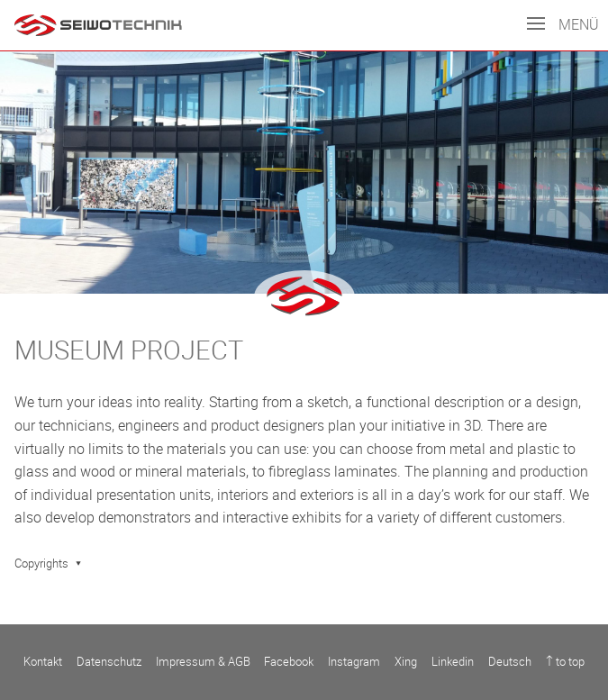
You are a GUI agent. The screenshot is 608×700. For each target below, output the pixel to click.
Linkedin (453, 662)
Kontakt (43, 662)
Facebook (289, 662)
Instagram (354, 662)
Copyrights (41, 564)
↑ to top (565, 662)
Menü (563, 25)
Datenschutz (109, 662)
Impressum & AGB (203, 662)
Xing (406, 662)
